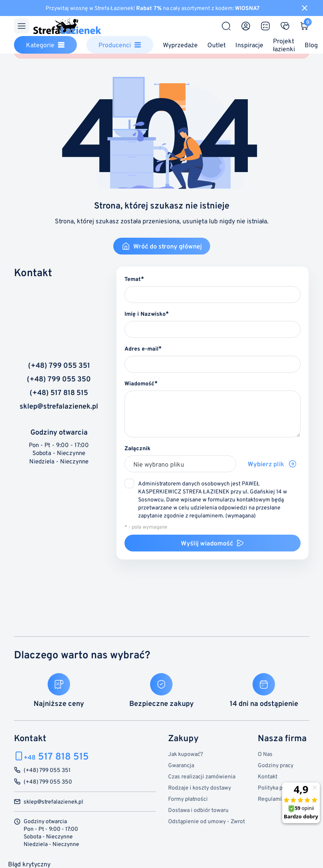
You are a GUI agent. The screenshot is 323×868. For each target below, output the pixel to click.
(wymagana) (213, 499)
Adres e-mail (141, 348)
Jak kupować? (186, 754)
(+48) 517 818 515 (59, 393)
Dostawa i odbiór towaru (198, 810)
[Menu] (22, 26)
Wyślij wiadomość (213, 543)
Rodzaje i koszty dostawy (200, 787)
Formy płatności (188, 799)
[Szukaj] (226, 26)
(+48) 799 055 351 (59, 365)
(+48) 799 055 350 (59, 379)
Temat (133, 279)
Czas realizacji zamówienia (202, 776)
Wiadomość (139, 383)
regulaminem (206, 515)
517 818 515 (56, 756)
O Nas (265, 754)
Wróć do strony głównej (162, 246)
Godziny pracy (276, 765)
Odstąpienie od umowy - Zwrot (207, 821)
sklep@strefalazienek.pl (59, 406)
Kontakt (268, 776)
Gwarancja (181, 765)
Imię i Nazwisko (145, 314)
